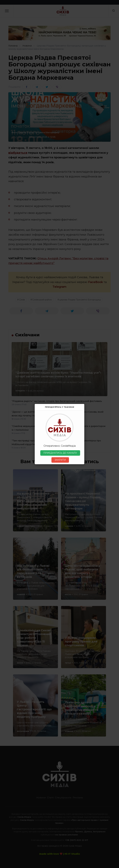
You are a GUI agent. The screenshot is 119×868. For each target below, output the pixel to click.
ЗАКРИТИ (60, 460)
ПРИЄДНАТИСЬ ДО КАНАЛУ (60, 453)
